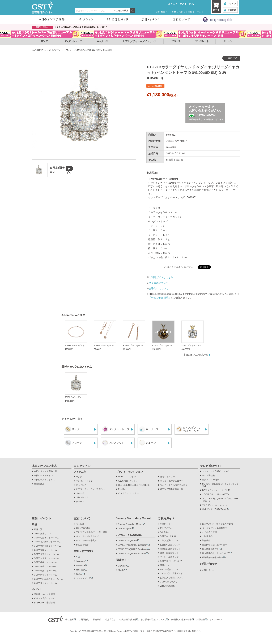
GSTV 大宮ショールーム (45, 575)
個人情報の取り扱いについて (216, 553)
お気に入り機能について (171, 578)
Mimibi (121, 570)
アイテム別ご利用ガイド (171, 574)
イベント (199, 12)
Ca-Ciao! (122, 566)
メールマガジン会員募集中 (215, 528)
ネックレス (102, 41)
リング (44, 41)
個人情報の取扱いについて (154, 620)
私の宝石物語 (82, 545)
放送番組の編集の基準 (212, 557)
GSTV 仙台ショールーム (45, 583)
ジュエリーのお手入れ (86, 541)
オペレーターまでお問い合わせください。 (207, 113)
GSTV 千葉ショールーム (45, 571)
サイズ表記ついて (159, 283)
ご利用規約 (207, 536)
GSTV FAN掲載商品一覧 (172, 489)
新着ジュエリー (168, 477)
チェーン (228, 41)
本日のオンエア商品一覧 (196, 355)
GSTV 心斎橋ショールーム (46, 538)
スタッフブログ (83, 578)
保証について (166, 565)
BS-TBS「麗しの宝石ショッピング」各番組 (221, 485)
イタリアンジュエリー (129, 493)
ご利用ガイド (163, 12)
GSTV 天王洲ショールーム (46, 554)
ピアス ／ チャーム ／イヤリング (140, 41)
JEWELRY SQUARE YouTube (132, 554)
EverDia (122, 489)
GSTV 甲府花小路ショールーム (49, 579)
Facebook (81, 565)
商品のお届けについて (170, 549)
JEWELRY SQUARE (127, 541)
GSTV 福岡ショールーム (45, 550)
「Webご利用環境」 (160, 298)
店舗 (190, 12)
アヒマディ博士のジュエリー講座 (92, 532)
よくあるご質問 (209, 532)
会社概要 (70, 620)
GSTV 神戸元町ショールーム (48, 542)
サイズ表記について (169, 570)
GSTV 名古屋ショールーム (46, 558)
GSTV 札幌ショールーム (45, 562)
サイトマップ (216, 620)
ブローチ (176, 41)
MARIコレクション (127, 477)
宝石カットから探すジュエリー (175, 485)
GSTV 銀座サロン (42, 534)
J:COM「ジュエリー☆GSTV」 (217, 494)
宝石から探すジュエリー (172, 481)
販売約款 (206, 541)
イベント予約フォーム (44, 598)
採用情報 (201, 620)
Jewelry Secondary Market (130, 524)
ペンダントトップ (73, 41)
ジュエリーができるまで (87, 536)
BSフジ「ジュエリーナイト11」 (217, 490)
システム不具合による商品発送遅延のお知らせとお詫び (80, 27)
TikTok (79, 574)
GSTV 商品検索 (86, 50)
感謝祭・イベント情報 (44, 594)
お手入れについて (159, 288)
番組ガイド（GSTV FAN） (215, 509)
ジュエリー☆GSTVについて (216, 471)
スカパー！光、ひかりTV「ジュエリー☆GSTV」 (220, 500)
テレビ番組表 (209, 476)
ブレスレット (202, 41)
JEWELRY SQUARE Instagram (132, 545)
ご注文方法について (169, 541)
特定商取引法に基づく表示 (215, 545)
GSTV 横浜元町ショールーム (48, 546)
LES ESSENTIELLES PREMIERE (134, 485)
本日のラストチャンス (44, 476)
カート (216, 7)
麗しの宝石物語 (83, 528)
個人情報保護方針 (210, 549)
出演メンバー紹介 (211, 480)
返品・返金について (169, 553)
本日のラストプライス (44, 480)
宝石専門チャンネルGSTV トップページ (54, 50)
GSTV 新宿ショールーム (45, 567)
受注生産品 (39, 484)
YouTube (80, 570)
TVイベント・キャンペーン (215, 505)
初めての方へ (166, 528)
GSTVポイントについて (171, 561)
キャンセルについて (169, 557)
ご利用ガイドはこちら (161, 277)
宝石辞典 (80, 524)
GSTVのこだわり (168, 536)
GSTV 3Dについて (169, 582)
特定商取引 (110, 620)
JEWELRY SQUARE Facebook (132, 549)
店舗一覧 (38, 530)
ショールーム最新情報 (44, 603)
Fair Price (164, 532)
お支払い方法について (170, 545)
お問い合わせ (179, 12)
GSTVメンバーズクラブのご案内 (217, 524)
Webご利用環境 (167, 586)
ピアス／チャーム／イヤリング (91, 489)
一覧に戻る (231, 58)
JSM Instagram (125, 529)
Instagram (81, 561)
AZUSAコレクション (128, 481)
